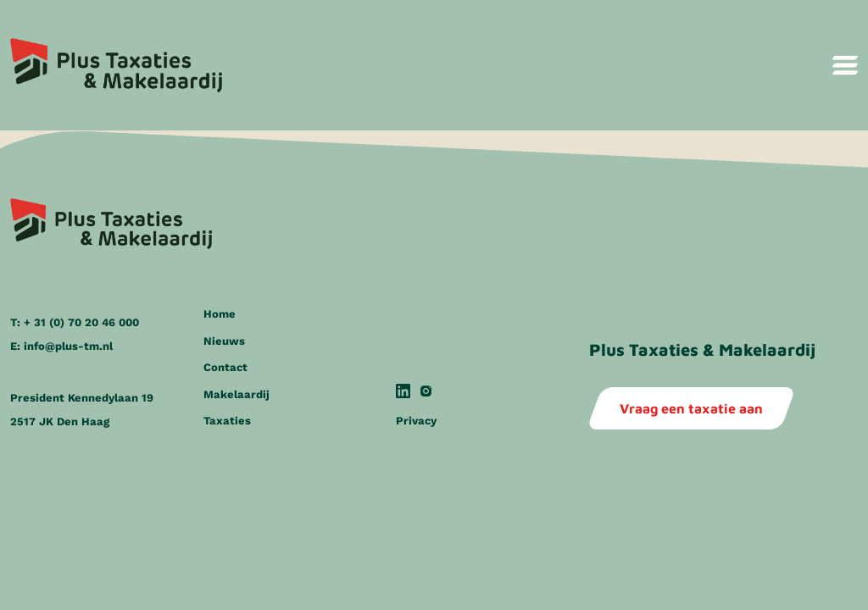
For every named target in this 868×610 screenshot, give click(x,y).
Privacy (416, 421)
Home (220, 314)
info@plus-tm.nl (68, 346)
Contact (225, 367)
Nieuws (224, 341)
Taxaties (227, 421)
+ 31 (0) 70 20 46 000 (81, 322)
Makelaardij (236, 394)
